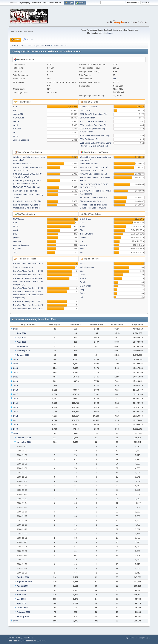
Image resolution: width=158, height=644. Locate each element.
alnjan (83, 226)
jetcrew (16, 237)
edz (15, 133)
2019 (15, 386)
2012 (15, 416)
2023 (15, 368)
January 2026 (23, 355)
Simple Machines (28, 638)
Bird (15, 107)
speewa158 (18, 114)
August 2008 (22, 586)
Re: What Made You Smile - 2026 (28, 271)
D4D (15, 110)
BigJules (17, 129)
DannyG (84, 245)
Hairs (82, 275)
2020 (15, 381)
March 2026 (22, 346)
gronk (16, 125)
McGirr (16, 136)
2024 (15, 364)
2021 (15, 377)
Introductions (86, 110)
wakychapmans (87, 267)
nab (82, 297)
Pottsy (83, 293)
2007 (15, 621)
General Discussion (89, 107)
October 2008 (23, 577)
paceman (17, 241)
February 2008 (23, 612)
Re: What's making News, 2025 (27, 301)
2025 (15, 359)
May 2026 (21, 338)
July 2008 (21, 590)
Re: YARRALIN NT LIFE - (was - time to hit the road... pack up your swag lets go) (28, 281)
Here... (110, 33)
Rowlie (83, 282)
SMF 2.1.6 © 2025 (15, 638)
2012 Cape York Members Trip (94, 114)
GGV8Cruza (19, 118)
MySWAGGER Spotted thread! (27, 187)
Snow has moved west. (24, 267)
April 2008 (21, 603)
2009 (15, 429)
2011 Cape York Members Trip (94, 121)
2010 (15, 425)
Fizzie (83, 264)
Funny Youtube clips (22, 164)
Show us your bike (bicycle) (25, 191)
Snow (82, 249)
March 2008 (22, 608)
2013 (15, 412)
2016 (15, 399)
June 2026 (21, 333)
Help (127, 638)
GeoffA (16, 121)
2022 (15, 372)
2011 (15, 420)
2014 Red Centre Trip (90, 139)
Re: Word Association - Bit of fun (28, 201)
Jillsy (15, 252)
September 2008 (24, 582)
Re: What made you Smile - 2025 (28, 264)
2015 (15, 403)
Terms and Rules (136, 638)
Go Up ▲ (147, 638)
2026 (15, 329)
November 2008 (24, 442)
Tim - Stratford (86, 234)
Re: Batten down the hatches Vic (94, 197)
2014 (15, 407)
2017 (15, 394)
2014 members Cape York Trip (94, 125)
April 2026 (21, 342)
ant (114, 79)
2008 (15, 433)
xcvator (16, 230)
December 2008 (24, 438)
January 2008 (23, 616)
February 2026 (23, 351)
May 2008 (21, 599)
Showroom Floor (87, 118)
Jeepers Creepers (21, 140)
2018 (15, 390)
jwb (81, 252)
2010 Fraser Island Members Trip (95, 135)
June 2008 (21, 595)
